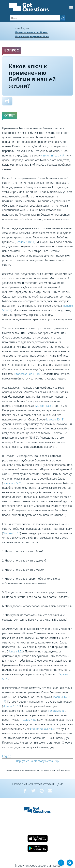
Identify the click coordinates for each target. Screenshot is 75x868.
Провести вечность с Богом (32, 32)
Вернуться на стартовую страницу (37, 761)
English (7, 756)
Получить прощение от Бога (32, 36)
